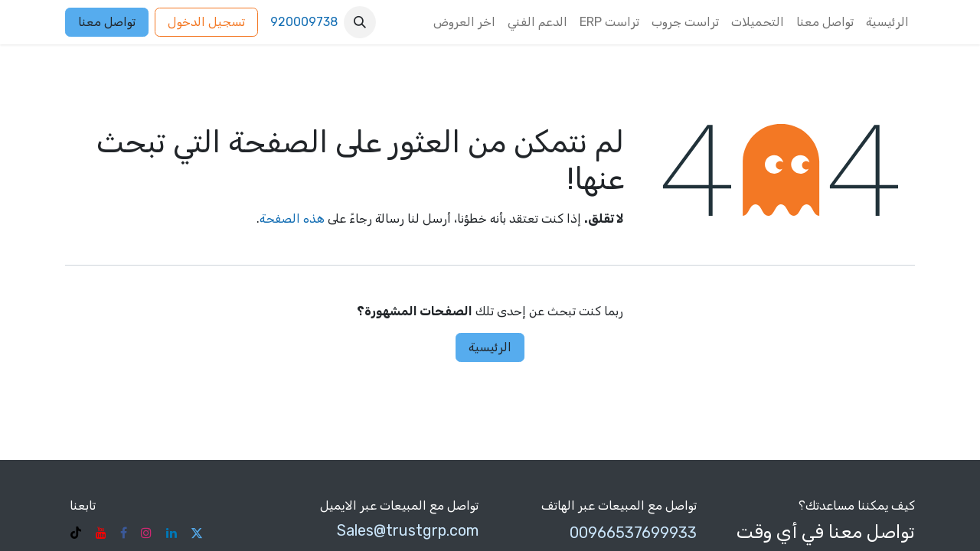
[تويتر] (197, 533)
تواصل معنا (107, 22)
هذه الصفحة (292, 218)
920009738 (304, 22)
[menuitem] (887, 22)
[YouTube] (101, 533)
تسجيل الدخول (206, 22)
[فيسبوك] (124, 533)
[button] (360, 22)
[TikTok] (76, 533)
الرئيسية (490, 347)
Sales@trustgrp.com (408, 530)
